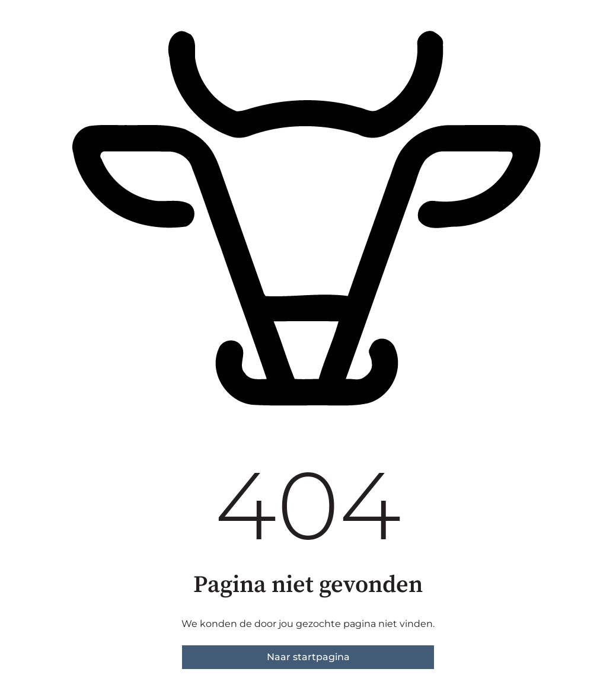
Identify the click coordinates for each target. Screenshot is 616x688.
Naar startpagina (308, 657)
